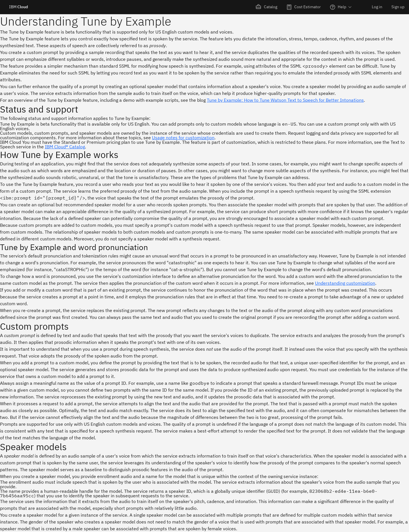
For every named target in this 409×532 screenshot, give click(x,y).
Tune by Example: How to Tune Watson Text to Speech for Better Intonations (285, 100)
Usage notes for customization (183, 138)
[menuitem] (267, 7)
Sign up (398, 7)
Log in (377, 7)
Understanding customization (345, 283)
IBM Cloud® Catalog (65, 147)
